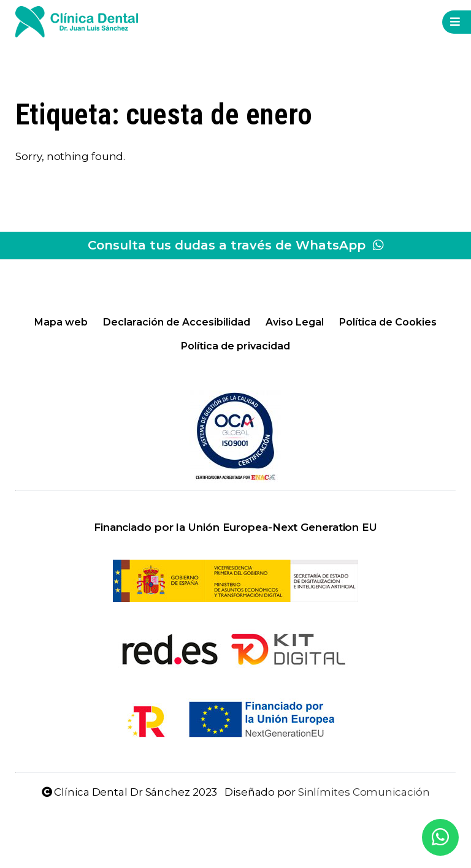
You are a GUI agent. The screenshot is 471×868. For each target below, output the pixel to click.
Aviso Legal (295, 322)
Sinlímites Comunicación (364, 792)
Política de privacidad (235, 346)
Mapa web (61, 322)
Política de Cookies (388, 322)
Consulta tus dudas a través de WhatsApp (236, 245)
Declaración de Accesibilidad (177, 322)
